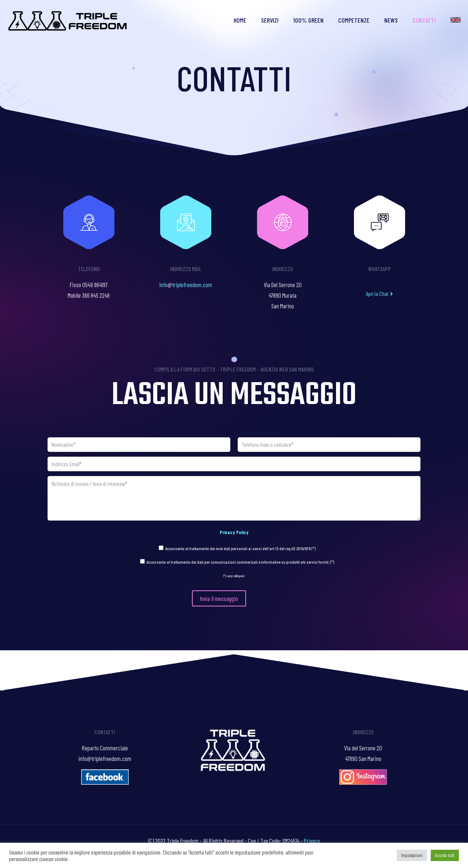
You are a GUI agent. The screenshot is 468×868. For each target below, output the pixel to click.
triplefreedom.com (192, 285)
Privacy (312, 841)
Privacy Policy (234, 532)
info (163, 285)
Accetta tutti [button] (445, 855)
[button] (380, 294)
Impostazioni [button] (412, 855)
